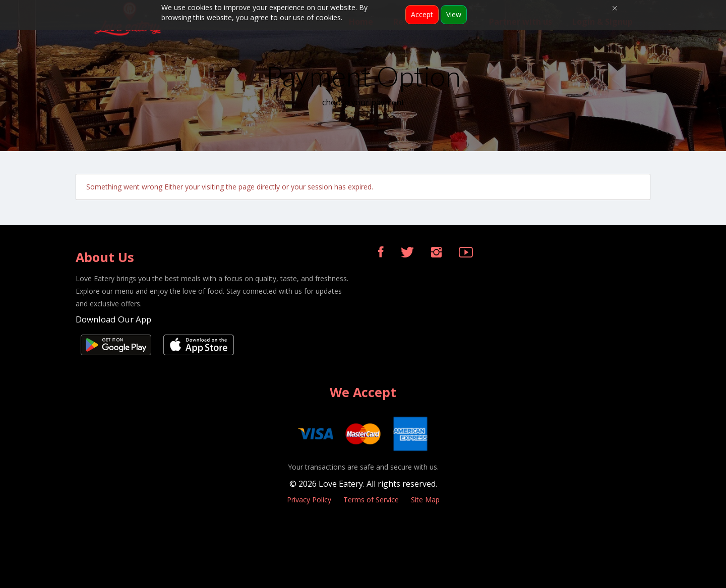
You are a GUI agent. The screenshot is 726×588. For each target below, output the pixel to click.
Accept (422, 14)
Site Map (425, 500)
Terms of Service (371, 500)
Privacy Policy (309, 500)
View (454, 14)
